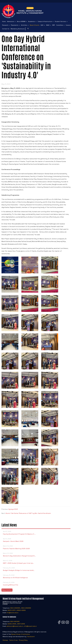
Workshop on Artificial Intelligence (36, 576)
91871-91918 (21, 624)
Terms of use (13, 640)
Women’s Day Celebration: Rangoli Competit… (36, 554)
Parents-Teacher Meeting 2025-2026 (36, 547)
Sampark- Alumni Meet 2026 (36, 540)
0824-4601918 (15, 622)
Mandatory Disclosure (18, 29)
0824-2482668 (15, 608)
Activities (24, 25)
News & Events (35, 25)
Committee (60, 25)
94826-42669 (21, 610)
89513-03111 (12, 610)
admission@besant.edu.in (15, 626)
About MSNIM (21, 21)
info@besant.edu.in (30, 626)
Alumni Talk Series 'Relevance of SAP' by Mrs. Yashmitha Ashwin (28, 513)
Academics (32, 21)
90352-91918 (12, 624)
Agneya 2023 (13, 509)
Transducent (31, 637)
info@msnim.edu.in (12, 613)
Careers (68, 25)
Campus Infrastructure (45, 21)
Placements (15, 25)
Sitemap (5, 640)
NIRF (54, 25)
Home (4, 21)
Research (5, 25)
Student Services (60, 21)
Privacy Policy (23, 640)
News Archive (7, 590)
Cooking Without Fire (36, 584)
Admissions (11, 21)
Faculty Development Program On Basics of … (36, 533)
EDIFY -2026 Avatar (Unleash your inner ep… (36, 562)
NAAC (48, 25)
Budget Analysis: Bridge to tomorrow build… (36, 569)
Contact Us (6, 29)
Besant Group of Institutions (21, 634)
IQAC (42, 25)
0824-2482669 (26, 608)
